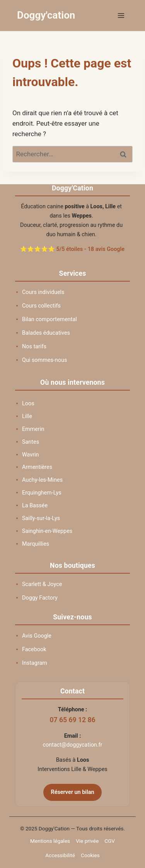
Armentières (37, 467)
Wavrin (31, 455)
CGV (110, 841)
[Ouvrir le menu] (121, 15)
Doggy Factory (40, 598)
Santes (31, 442)
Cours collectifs (41, 306)
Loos (28, 404)
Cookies (90, 855)
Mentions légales (50, 841)
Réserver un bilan (73, 792)
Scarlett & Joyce (42, 584)
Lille (27, 416)
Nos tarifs (34, 347)
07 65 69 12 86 (72, 720)
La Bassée (35, 506)
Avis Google (37, 636)
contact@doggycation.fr (73, 745)
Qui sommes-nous (44, 360)
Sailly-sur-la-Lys (41, 518)
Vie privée (87, 841)
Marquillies (36, 544)
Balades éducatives (46, 333)
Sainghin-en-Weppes (47, 531)
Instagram (35, 663)
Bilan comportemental (49, 319)
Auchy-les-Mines (42, 480)
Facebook (34, 649)
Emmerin (33, 429)
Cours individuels (43, 292)
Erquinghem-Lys (42, 493)
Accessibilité (60, 855)
